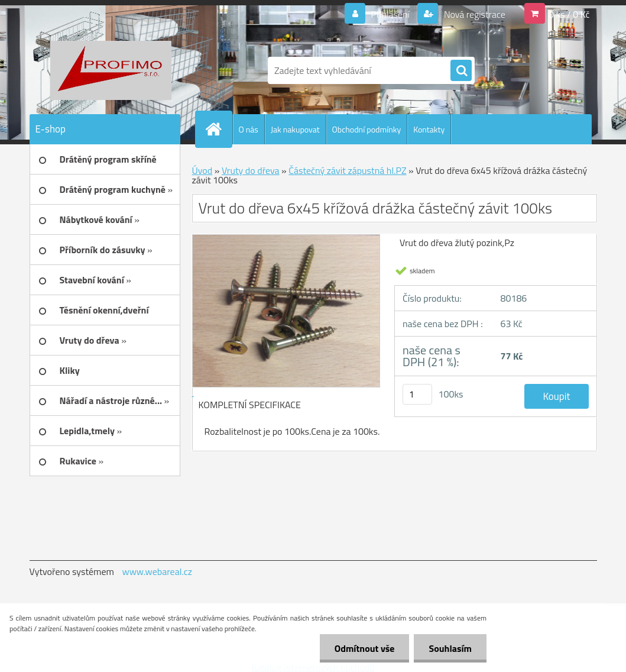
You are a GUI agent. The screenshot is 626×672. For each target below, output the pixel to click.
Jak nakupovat (295, 129)
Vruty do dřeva (251, 170)
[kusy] (417, 394)
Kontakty (429, 129)
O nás (249, 129)
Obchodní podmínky (367, 129)
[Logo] (111, 70)
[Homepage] (219, 129)
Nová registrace (473, 14)
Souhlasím (450, 648)
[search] (461, 71)
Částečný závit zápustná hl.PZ (347, 170)
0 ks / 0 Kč (569, 14)
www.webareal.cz (157, 571)
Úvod (202, 170)
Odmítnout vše (365, 648)
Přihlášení (390, 14)
